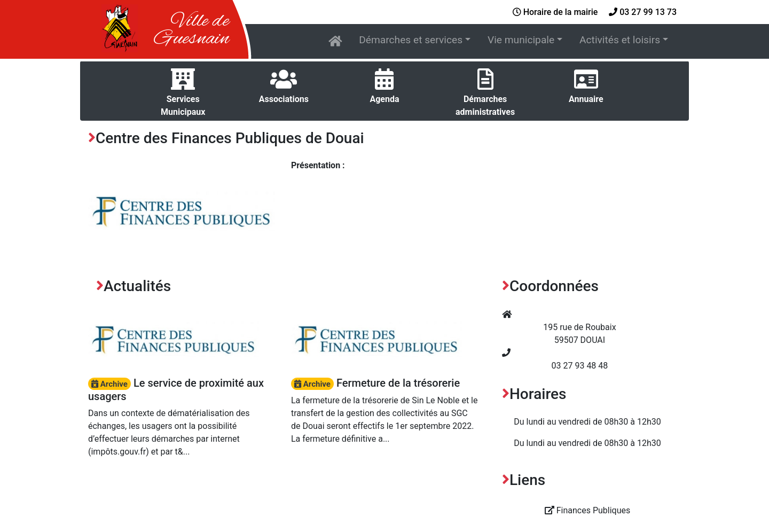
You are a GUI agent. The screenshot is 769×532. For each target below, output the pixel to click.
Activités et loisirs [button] (620, 40)
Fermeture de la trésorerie (375, 383)
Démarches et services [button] (411, 40)
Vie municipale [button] (521, 40)
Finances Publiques (588, 510)
